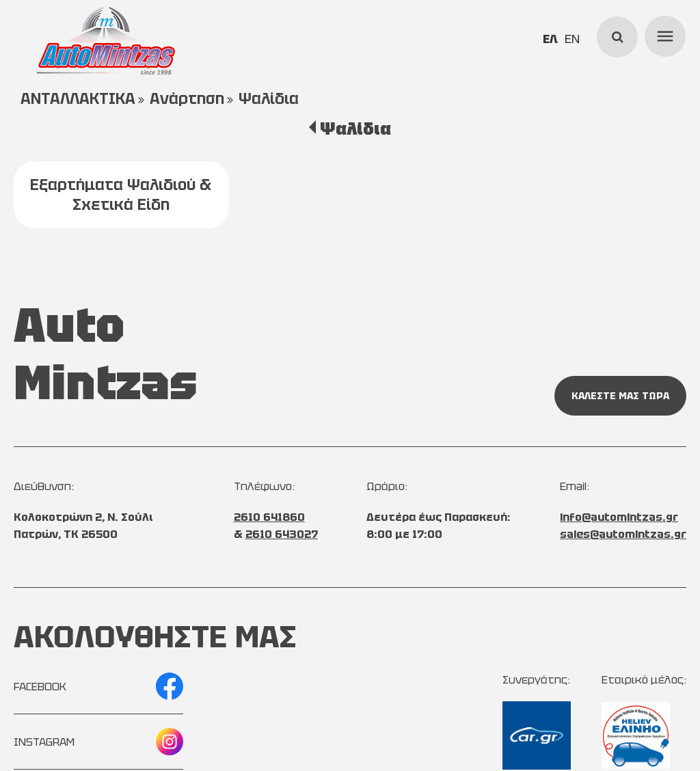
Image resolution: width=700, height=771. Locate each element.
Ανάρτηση (187, 99)
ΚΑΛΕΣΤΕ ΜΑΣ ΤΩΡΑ (620, 396)
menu (663, 34)
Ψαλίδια (269, 99)
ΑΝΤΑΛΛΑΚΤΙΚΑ (78, 99)
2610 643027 (282, 534)
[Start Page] (106, 41)
